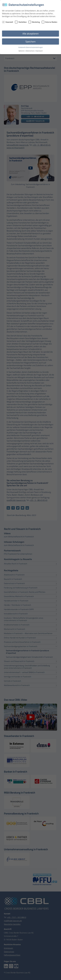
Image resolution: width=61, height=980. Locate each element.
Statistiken (21, 22)
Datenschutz (30, 51)
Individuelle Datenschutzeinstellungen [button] (30, 47)
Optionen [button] (22, 51)
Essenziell (8, 22)
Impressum (39, 51)
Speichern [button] (30, 42)
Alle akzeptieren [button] (31, 34)
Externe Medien (49, 22)
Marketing (34, 22)
